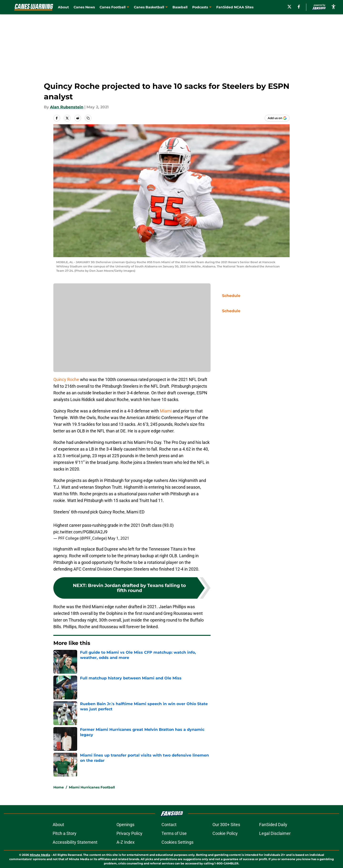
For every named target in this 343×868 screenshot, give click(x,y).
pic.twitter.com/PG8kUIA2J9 (80, 532)
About (63, 7)
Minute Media (40, 855)
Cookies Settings (177, 842)
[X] (289, 7)
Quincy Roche (66, 379)
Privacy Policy (129, 833)
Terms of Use (174, 833)
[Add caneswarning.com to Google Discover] (277, 118)
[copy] (88, 118)
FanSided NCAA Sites (235, 7)
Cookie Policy (225, 833)
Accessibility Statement (75, 842)
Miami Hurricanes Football (92, 787)
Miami (166, 411)
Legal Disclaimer (275, 833)
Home (59, 787)
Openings (125, 825)
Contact (169, 825)
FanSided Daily (273, 825)
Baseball (180, 7)
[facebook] (299, 7)
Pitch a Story (65, 833)
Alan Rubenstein (67, 107)
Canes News (84, 7)
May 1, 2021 (118, 538)
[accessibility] (333, 7)
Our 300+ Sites (226, 825)
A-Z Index (126, 842)
